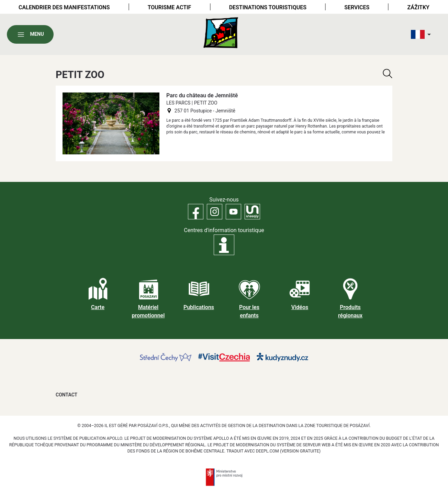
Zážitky (418, 7)
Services (357, 7)
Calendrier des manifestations (64, 7)
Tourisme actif (170, 7)
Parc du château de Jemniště (202, 95)
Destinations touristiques (268, 7)
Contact (66, 395)
